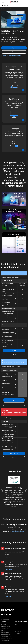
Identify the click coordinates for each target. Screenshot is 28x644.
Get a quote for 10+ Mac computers (12, 55)
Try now (14, 52)
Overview (5, 6)
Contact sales (14, 454)
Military (17, 629)
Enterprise (18, 625)
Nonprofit (17, 633)
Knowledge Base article (18, 532)
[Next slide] (25, 490)
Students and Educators (21, 627)
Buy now (14, 48)
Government (18, 631)
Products (4, 9)
